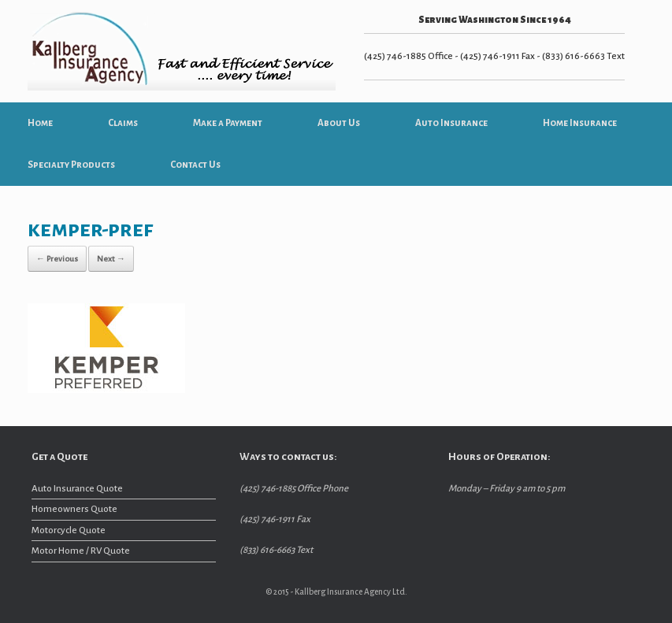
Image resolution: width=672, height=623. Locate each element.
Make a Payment (228, 123)
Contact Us (195, 165)
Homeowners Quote (74, 509)
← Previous (57, 259)
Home (40, 123)
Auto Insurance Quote (77, 489)
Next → (111, 259)
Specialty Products (71, 165)
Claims (123, 123)
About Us (339, 123)
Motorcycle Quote (69, 530)
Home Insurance (580, 123)
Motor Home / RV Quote (81, 551)
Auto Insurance (451, 123)
